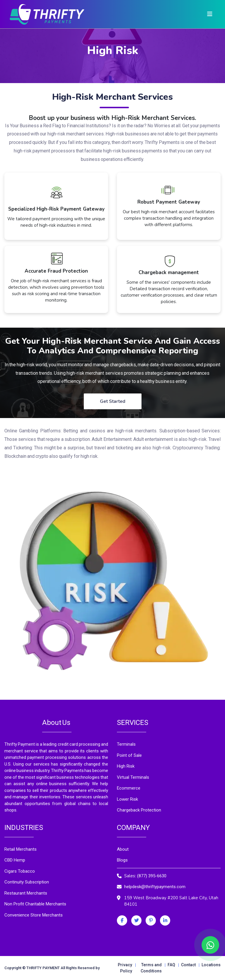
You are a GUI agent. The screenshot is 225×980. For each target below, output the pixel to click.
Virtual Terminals (133, 777)
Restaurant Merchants (26, 893)
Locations (211, 965)
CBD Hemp (15, 860)
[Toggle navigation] (210, 14)
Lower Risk (127, 799)
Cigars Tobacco (20, 871)
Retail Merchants (21, 849)
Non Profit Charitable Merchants (35, 904)
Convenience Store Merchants (34, 915)
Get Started (113, 401)
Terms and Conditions (151, 968)
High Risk (126, 766)
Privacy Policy (125, 968)
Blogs (122, 860)
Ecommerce (129, 788)
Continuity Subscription (27, 882)
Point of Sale (129, 755)
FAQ (171, 965)
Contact (188, 965)
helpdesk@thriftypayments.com (155, 887)
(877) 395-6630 (152, 876)
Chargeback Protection (139, 810)
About (123, 849)
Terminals (126, 744)
